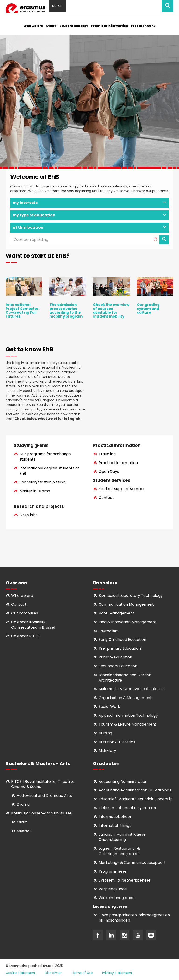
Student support (74, 26)
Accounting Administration (123, 782)
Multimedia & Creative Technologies (132, 689)
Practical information (110, 26)
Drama (24, 804)
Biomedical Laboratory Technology (131, 595)
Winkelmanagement (117, 898)
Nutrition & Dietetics (117, 742)
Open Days (109, 472)
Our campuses (25, 613)
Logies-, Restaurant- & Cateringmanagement (119, 851)
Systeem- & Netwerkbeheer (125, 880)
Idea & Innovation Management (127, 622)
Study (51, 26)
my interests (89, 203)
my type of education (89, 215)
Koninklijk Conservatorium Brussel (42, 813)
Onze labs (28, 515)
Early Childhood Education (122, 639)
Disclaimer (53, 973)
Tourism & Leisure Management (127, 724)
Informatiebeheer (115, 817)
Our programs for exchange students (45, 457)
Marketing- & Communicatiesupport (132, 863)
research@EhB (143, 26)
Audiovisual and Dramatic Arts (44, 795)
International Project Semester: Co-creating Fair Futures (22, 310)
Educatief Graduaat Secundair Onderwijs (136, 799)
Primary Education (115, 657)
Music (22, 822)
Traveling (107, 454)
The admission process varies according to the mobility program (66, 310)
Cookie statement (21, 973)
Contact (106, 498)
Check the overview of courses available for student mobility (111, 310)
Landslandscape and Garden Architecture (125, 678)
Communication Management (126, 604)
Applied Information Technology (128, 715)
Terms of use (82, 973)
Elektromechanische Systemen (127, 808)
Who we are (33, 26)
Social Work (109, 707)
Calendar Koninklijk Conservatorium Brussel (33, 625)
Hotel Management (116, 613)
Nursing (105, 733)
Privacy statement (117, 973)
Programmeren (113, 871)
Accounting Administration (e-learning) (135, 790)
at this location (89, 227)
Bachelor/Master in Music (43, 482)
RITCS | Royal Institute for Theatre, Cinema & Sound (42, 784)
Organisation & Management (125, 698)
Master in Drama (35, 491)
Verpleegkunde (113, 889)
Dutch (57, 6)
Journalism (109, 631)
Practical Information (118, 463)
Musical (24, 831)
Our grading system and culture (148, 309)
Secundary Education (118, 666)
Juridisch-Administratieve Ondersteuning (122, 837)
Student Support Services (122, 489)
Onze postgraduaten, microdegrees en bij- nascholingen (134, 918)
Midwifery (107, 751)
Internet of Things (115, 826)
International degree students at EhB (49, 471)
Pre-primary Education (120, 648)
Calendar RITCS (25, 636)
